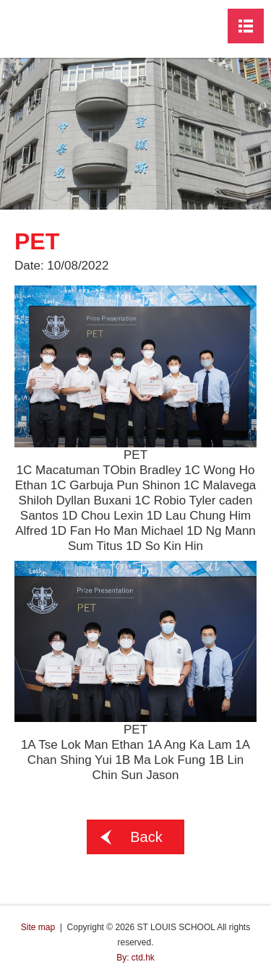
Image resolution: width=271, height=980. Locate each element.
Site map (38, 927)
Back (146, 837)
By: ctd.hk (135, 958)
